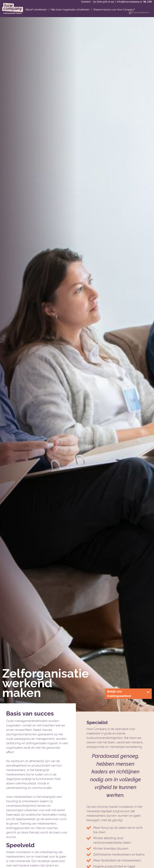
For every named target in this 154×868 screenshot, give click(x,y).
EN (150, 4)
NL (145, 4)
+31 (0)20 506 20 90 (103, 4)
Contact (86, 4)
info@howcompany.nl (130, 4)
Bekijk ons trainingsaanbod (128, 698)
